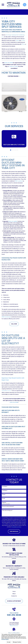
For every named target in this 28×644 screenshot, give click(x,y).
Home (14, 591)
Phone (4, 495)
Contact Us (14, 596)
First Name (5, 487)
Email (4, 499)
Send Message (14, 531)
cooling (23, 41)
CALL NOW (14, 324)
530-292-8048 (14, 615)
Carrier (23, 44)
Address (4, 503)
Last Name (5, 491)
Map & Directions (14, 626)
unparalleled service (6, 391)
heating (17, 41)
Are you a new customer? (8, 506)
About (14, 594)
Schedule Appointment (14, 601)
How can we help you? (7, 510)
